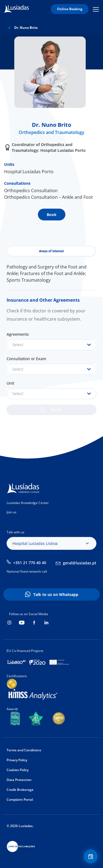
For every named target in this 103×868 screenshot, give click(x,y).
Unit (10, 383)
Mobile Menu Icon (96, 9)
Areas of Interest (51, 251)
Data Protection (19, 780)
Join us (12, 512)
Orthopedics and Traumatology (51, 132)
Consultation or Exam (26, 359)
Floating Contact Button (91, 857)
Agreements (18, 334)
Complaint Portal (20, 800)
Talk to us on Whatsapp (56, 594)
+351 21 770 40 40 (30, 563)
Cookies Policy (18, 770)
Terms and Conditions (24, 750)
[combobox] (51, 345)
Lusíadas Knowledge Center (28, 503)
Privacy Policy (17, 760)
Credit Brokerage (20, 790)
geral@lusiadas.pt (80, 563)
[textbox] (51, 345)
